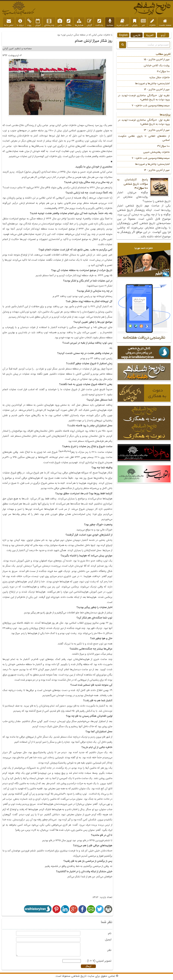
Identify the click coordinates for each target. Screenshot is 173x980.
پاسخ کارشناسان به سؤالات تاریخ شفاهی (144, 184)
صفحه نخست (165, 23)
